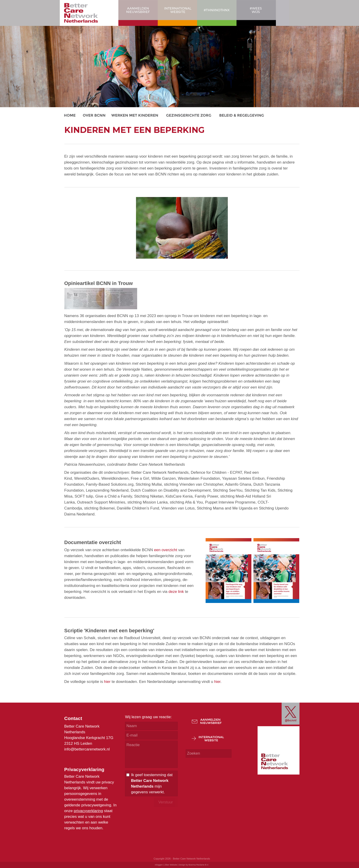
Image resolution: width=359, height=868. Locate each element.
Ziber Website (171, 865)
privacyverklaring (88, 811)
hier (107, 682)
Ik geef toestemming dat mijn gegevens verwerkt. (152, 783)
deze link (176, 592)
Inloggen (159, 865)
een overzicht (166, 550)
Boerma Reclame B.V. (199, 865)
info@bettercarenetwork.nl (87, 749)
